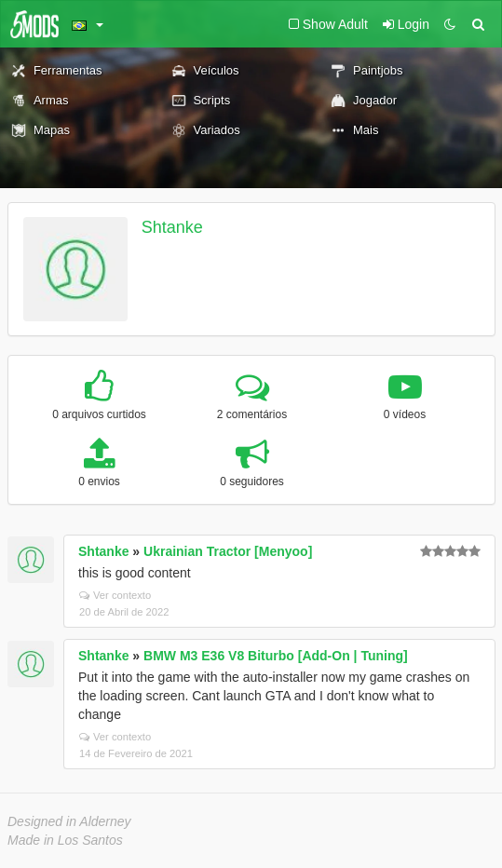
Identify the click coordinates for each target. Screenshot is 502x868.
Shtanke (172, 227)
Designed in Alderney (69, 821)
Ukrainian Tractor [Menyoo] (228, 551)
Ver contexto (115, 595)
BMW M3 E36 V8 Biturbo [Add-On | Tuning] (276, 656)
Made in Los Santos (65, 840)
